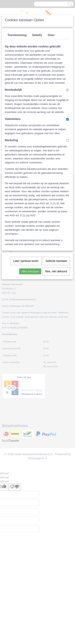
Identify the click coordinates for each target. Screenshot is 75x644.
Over (51, 35)
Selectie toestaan (56, 261)
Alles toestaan (30, 271)
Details (37, 35)
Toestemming (17, 35)
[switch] (67, 90)
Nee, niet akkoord (56, 271)
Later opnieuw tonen (26, 261)
